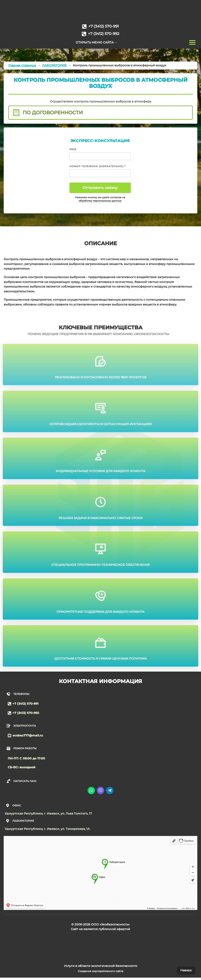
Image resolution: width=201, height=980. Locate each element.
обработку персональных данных (100, 201)
